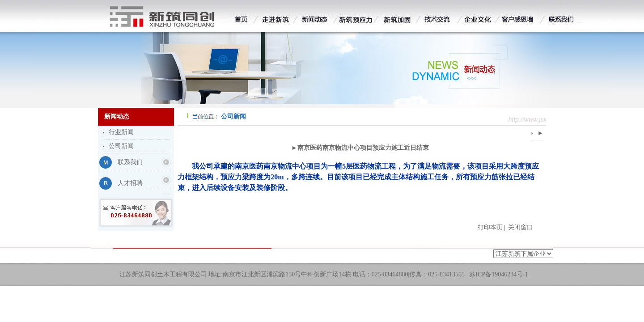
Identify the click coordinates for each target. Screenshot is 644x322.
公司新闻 (121, 146)
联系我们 (130, 162)
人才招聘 (130, 183)
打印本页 (490, 227)
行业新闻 (121, 132)
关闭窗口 (521, 227)
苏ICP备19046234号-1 (498, 274)
